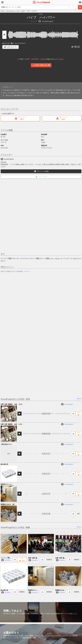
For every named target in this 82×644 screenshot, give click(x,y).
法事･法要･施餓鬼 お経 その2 (11, 404)
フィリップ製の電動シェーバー (6, 558)
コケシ (32, 258)
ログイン (27, 271)
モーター (16, 258)
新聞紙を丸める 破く (8, 504)
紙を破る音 (4, 464)
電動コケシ (40, 258)
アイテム (25, 258)
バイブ (4, 258)
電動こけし (50, 258)
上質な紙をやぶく (7, 444)
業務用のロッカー (7, 484)
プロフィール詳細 (41, 171)
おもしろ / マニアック (64, 258)
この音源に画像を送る (41, 65)
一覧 (78, 399)
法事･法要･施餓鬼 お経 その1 (11, 424)
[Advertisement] (41, 75)
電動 (10, 258)
